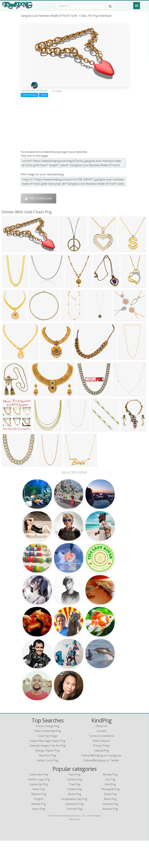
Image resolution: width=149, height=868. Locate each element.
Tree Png (74, 812)
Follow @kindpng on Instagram (101, 783)
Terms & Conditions (101, 763)
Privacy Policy (101, 773)
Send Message (29, 95)
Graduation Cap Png (74, 826)
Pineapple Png (110, 817)
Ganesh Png (110, 831)
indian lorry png (48, 788)
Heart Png (39, 836)
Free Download (38, 198)
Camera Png (74, 807)
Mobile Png (39, 831)
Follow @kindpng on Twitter (101, 788)
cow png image (48, 763)
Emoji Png (110, 821)
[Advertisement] (74, 123)
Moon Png (74, 821)
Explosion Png (74, 831)
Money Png (110, 802)
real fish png (48, 783)
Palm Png (74, 802)
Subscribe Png (39, 802)
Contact (101, 758)
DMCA (43, 95)
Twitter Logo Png (39, 807)
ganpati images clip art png (48, 773)
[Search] (110, 6)
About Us (101, 754)
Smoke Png (74, 817)
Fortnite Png (74, 836)
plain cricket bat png (48, 758)
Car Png (110, 807)
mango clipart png (48, 778)
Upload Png (101, 778)
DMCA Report (101, 768)
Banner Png (110, 836)
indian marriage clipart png (48, 768)
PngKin (39, 826)
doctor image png (48, 754)
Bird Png (110, 812)
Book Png (110, 826)
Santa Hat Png (39, 812)
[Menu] (137, 6)
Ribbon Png (39, 821)
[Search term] (85, 6)
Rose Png (39, 817)
